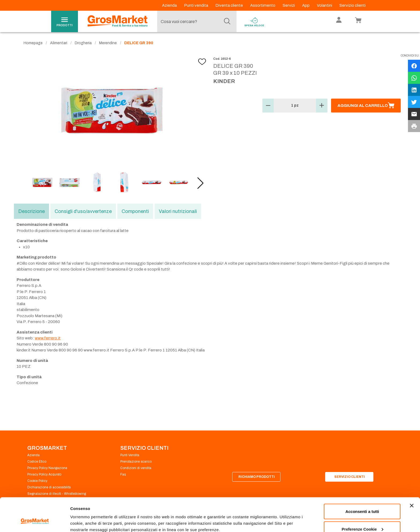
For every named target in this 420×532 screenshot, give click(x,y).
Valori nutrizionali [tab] (178, 211)
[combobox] (196, 21)
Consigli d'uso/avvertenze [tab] (83, 211)
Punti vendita (196, 5)
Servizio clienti (352, 5)
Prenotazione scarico (136, 462)
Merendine (108, 43)
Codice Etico (37, 462)
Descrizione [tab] (31, 211)
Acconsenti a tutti (362, 483)
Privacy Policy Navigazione (47, 468)
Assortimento (263, 5)
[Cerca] (227, 21)
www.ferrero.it (48, 338)
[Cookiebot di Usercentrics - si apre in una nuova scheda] (35, 522)
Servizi (289, 5)
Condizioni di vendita (136, 468)
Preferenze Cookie (88, 516)
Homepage (33, 43)
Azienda (170, 5)
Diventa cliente (230, 5)
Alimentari (59, 43)
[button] (200, 183)
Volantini (325, 5)
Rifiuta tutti (362, 518)
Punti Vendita (130, 455)
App (306, 5)
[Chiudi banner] (412, 477)
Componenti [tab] (135, 211)
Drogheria (83, 43)
